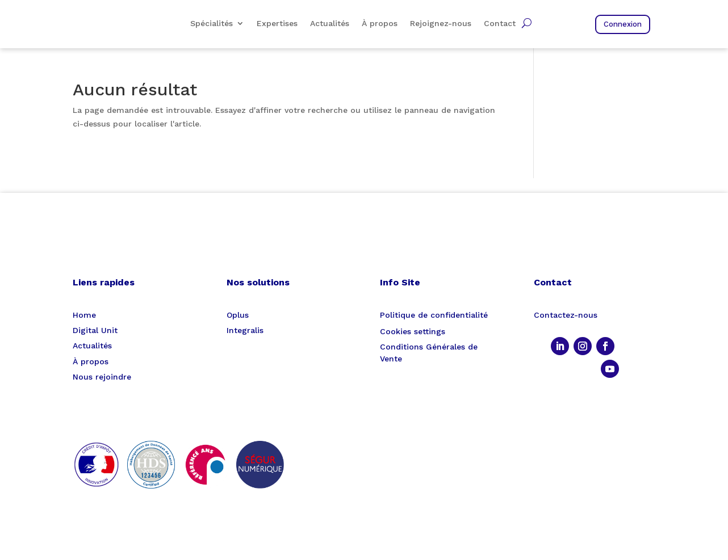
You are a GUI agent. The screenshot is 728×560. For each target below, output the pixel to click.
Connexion (623, 24)
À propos (380, 24)
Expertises (277, 24)
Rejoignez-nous (441, 24)
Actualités (330, 24)
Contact (500, 24)
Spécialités (212, 24)
